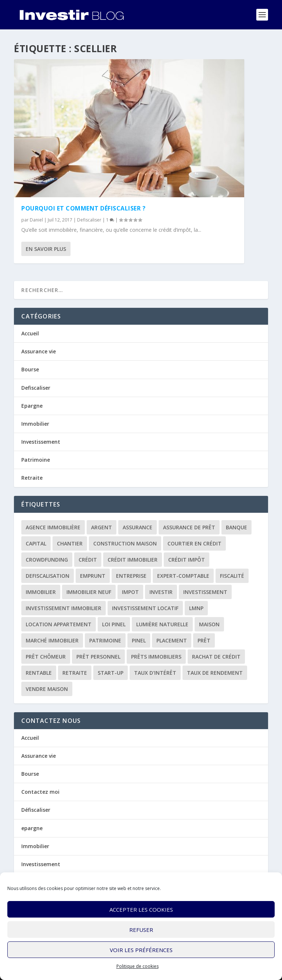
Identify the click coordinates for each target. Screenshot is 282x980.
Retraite (32, 478)
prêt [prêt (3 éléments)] (204, 640)
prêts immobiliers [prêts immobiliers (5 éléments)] (156, 657)
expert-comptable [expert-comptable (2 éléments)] (183, 576)
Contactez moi (40, 792)
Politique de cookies (138, 966)
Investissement (41, 442)
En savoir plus (46, 249)
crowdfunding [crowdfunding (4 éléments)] (47, 560)
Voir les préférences (141, 950)
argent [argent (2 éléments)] (102, 527)
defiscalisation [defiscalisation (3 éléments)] (48, 576)
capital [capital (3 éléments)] (36, 543)
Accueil (30, 333)
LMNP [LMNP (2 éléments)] (196, 608)
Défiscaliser (36, 810)
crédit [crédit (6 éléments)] (88, 560)
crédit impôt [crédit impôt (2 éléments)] (187, 560)
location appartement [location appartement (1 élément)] (59, 624)
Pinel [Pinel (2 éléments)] (139, 640)
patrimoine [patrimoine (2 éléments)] (105, 640)
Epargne (32, 406)
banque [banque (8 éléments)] (236, 527)
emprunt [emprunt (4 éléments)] (93, 576)
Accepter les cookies (141, 909)
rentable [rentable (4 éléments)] (39, 673)
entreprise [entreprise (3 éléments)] (131, 576)
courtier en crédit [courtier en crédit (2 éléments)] (194, 543)
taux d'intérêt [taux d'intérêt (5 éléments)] (155, 673)
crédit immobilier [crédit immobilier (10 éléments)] (133, 560)
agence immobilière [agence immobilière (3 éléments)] (53, 527)
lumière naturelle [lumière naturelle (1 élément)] (162, 624)
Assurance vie (39, 351)
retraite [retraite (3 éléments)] (75, 673)
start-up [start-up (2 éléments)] (111, 673)
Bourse (30, 369)
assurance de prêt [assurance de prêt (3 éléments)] (189, 527)
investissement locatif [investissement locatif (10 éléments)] (145, 608)
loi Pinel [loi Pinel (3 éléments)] (114, 624)
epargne (32, 828)
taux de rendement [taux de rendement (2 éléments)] (215, 673)
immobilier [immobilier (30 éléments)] (41, 592)
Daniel (36, 220)
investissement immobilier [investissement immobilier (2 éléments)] (64, 608)
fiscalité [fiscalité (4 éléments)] (232, 576)
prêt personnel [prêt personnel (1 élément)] (98, 657)
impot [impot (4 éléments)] (130, 592)
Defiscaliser (89, 220)
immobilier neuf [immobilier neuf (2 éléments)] (89, 592)
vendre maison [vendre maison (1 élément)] (47, 689)
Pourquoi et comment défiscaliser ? (83, 208)
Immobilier (35, 424)
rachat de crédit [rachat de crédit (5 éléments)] (216, 657)
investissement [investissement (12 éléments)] (205, 592)
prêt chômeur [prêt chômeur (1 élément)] (46, 657)
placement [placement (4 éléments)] (172, 640)
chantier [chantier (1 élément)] (70, 543)
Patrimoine (36, 460)
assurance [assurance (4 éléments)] (138, 527)
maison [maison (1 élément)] (209, 624)
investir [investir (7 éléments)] (161, 592)
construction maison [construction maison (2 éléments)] (125, 543)
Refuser (141, 930)
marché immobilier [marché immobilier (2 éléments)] (52, 640)
